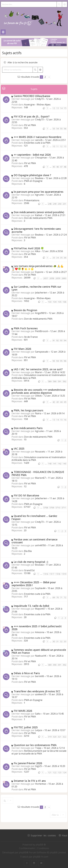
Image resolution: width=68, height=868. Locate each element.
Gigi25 (38, 766)
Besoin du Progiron (25, 310)
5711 (64, 508)
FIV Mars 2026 (22, 349)
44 (61, 402)
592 (64, 381)
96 (65, 361)
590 (55, 381)
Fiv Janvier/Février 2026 (28, 763)
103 (50, 302)
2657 (46, 278)
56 (65, 129)
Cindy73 (39, 99)
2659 (58, 278)
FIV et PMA (30, 125)
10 (54, 146)
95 (61, 361)
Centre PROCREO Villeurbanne (32, 96)
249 (55, 204)
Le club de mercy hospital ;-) (31, 562)
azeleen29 (41, 694)
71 (61, 597)
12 (54, 108)
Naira (38, 413)
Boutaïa (39, 565)
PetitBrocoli (41, 331)
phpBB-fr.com (40, 857)
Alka (37, 251)
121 (50, 772)
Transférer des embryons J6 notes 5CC (37, 691)
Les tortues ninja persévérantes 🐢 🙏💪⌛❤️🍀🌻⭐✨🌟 (38, 268)
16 (65, 420)
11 (57, 146)
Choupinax (41, 158)
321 (59, 737)
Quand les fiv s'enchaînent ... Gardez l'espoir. (34, 517)
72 (65, 597)
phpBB (23, 852)
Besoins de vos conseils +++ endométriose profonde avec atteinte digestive (38, 391)
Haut (65, 835)
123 (59, 772)
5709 (52, 508)
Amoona (40, 632)
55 (61, 129)
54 (57, 129)
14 (61, 108)
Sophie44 (40, 588)
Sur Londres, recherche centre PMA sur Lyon (36, 288)
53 (54, 129)
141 (55, 464)
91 (54, 340)
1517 (52, 574)
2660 (64, 278)
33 (54, 258)
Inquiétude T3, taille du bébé (31, 606)
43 (57, 402)
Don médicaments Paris (28, 428)
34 (57, 258)
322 (64, 737)
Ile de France (31, 337)
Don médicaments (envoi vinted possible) (39, 212)
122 (55, 772)
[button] (49, 77)
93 (61, 340)
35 (61, 258)
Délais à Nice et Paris (27, 673)
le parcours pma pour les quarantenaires (39, 192)
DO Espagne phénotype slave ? (32, 175)
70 (57, 597)
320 (55, 737)
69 (54, 597)
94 (65, 340)
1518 (58, 574)
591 (59, 381)
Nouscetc (40, 452)
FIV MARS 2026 (23, 711)
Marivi (38, 372)
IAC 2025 (19, 449)
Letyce (39, 730)
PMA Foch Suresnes (26, 328)
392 (64, 665)
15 (65, 108)
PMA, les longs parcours (29, 410)
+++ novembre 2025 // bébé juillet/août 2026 (37, 628)
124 (64, 772)
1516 (46, 574)
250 (59, 204)
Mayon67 (40, 609)
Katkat (39, 215)
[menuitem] (27, 848)
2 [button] (45, 77)
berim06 (40, 676)
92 (57, 340)
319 (50, 737)
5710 (58, 508)
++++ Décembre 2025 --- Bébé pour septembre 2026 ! (34, 584)
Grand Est (29, 570)
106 (64, 302)
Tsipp (38, 748)
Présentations (32, 200)
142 (59, 464)
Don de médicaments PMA (38, 218)
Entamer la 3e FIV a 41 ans (30, 781)
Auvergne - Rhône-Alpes (37, 105)
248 (50, 204)
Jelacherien (41, 293)
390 (55, 665)
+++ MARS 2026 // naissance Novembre (38, 137)
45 (54, 167)
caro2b (39, 140)
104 (55, 302)
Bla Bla (28, 551)
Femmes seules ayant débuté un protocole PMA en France (39, 651)
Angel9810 (41, 313)
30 (54, 641)
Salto (38, 714)
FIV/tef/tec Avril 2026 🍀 (29, 248)
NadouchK (41, 656)
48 (65, 167)
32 (61, 641)
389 (50, 665)
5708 (46, 508)
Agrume (39, 195)
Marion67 (40, 478)
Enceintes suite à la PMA (37, 143)
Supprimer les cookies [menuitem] (43, 835)
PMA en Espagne (33, 181)
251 (64, 204)
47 (61, 167)
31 (57, 641)
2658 (52, 278)
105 (59, 302)
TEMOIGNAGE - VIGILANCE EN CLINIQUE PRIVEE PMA (38, 473)
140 (50, 464)
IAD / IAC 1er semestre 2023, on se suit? (38, 369)
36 (65, 258)
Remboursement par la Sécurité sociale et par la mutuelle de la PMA (39, 752)
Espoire (39, 272)
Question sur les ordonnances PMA (35, 745)
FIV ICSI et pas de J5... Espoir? (32, 116)
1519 (64, 574)
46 (57, 167)
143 (64, 464)
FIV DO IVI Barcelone (26, 495)
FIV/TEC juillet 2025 (26, 727)
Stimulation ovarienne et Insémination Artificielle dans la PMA (39, 377)
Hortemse (40, 784)
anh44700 (40, 545)
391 (59, 665)
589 (50, 381)
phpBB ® (41, 845)
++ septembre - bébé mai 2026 (32, 155)
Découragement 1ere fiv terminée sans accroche (36, 230)
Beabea (39, 178)
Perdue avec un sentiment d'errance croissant (35, 541)
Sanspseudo (42, 352)
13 (57, 108)
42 (54, 402)
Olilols (38, 396)
